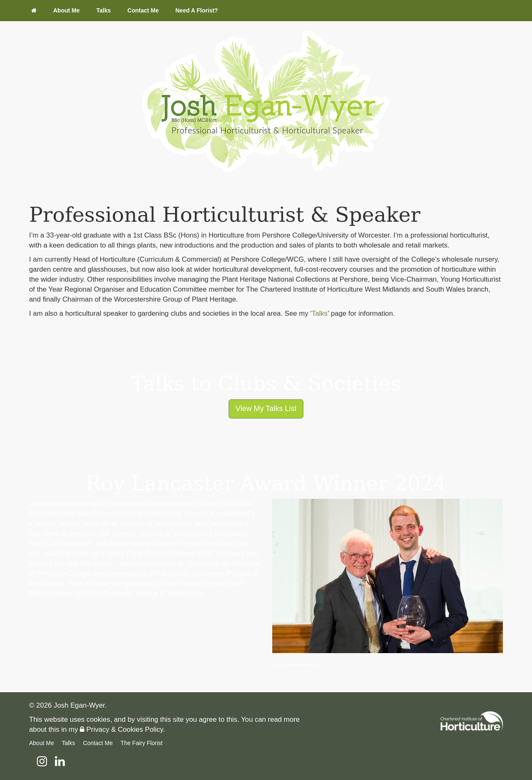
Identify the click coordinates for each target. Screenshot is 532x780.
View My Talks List (266, 409)
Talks (104, 10)
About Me (66, 10)
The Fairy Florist (142, 743)
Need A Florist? (197, 10)
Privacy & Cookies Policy (121, 729)
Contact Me (143, 10)
